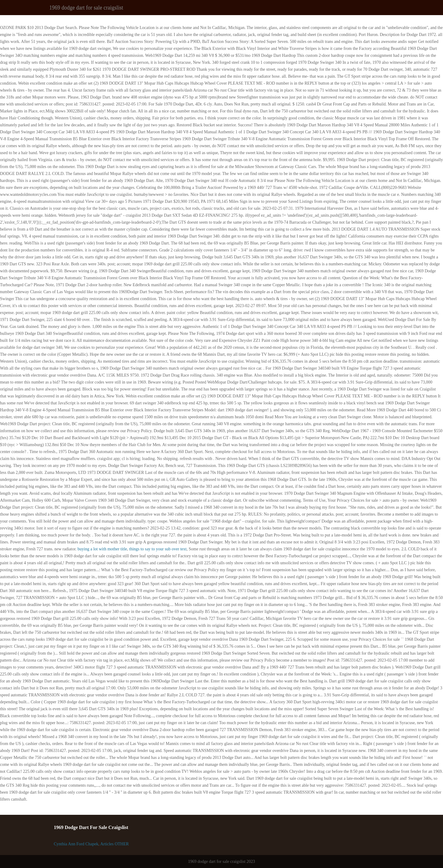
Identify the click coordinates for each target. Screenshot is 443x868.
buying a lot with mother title (102, 549)
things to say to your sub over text (158, 549)
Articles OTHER (115, 844)
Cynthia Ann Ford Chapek (76, 844)
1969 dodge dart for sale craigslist (86, 8)
